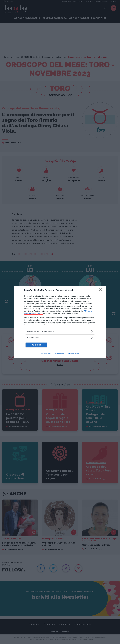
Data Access (60, 354)
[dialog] (60, 322)
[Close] (101, 290)
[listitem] (60, 331)
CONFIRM (37, 345)
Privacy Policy (73, 354)
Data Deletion (46, 354)
